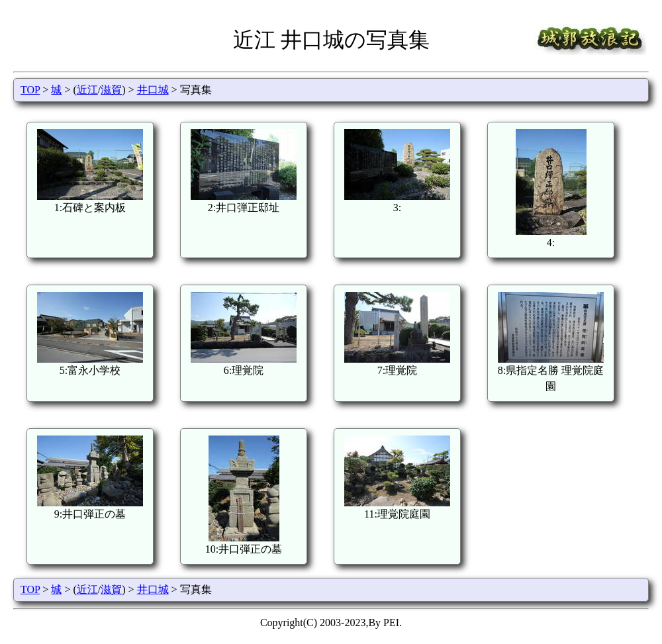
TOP (30, 90)
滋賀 (111, 90)
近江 (87, 90)
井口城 (153, 90)
